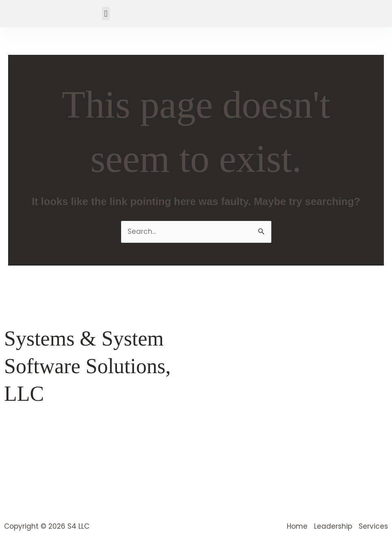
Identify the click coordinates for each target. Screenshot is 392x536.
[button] (106, 14)
